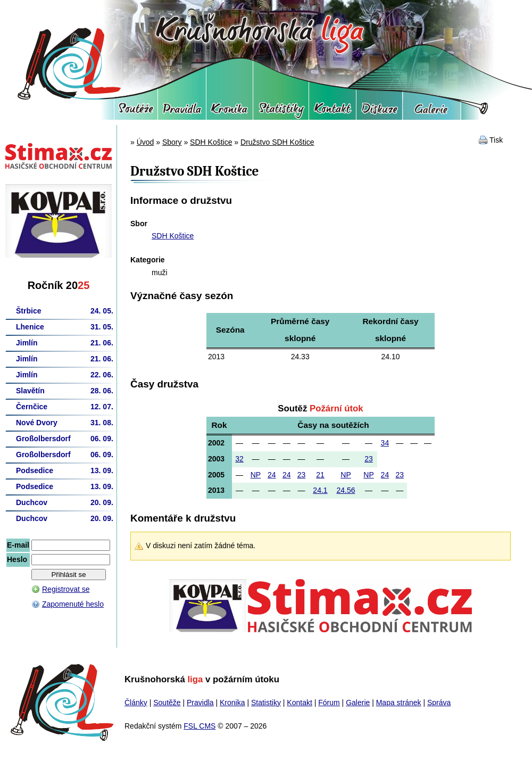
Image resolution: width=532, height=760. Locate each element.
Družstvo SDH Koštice (277, 142)
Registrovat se (66, 589)
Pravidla (182, 112)
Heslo (17, 559)
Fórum (379, 112)
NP (256, 475)
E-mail (18, 545)
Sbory (172, 142)
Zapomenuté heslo (73, 604)
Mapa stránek (399, 703)
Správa (439, 703)
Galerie (432, 112)
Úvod (146, 142)
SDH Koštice (211, 142)
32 (239, 459)
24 (272, 475)
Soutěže (136, 112)
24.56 (346, 490)
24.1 (320, 490)
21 (320, 475)
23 (369, 459)
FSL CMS (199, 726)
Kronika (230, 112)
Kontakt (332, 112)
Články (136, 703)
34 (385, 443)
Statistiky (281, 112)
